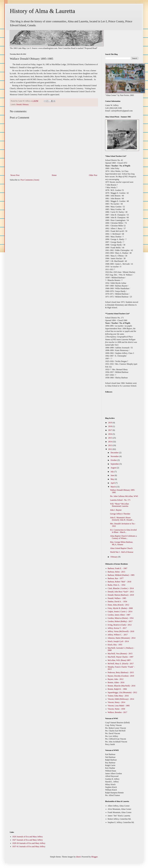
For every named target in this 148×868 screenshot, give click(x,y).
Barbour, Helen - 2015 (116, 572)
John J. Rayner (116, 510)
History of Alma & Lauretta (42, 11)
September (115, 464)
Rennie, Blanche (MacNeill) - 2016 (121, 686)
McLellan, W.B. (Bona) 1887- (119, 660)
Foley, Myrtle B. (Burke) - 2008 (120, 608)
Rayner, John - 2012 (116, 679)
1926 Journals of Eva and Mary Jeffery (27, 837)
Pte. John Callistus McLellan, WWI (124, 496)
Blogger (94, 857)
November (115, 456)
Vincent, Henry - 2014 (116, 702)
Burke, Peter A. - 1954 (116, 585)
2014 (110, 442)
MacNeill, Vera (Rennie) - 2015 (120, 654)
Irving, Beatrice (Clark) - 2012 (120, 625)
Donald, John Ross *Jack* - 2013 (121, 592)
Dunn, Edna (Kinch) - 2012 (118, 605)
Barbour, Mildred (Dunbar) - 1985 (121, 575)
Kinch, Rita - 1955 (115, 645)
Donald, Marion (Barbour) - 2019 (121, 595)
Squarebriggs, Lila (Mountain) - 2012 (122, 692)
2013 (110, 445)
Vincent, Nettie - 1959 (116, 709)
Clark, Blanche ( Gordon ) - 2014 (121, 588)
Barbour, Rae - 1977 (116, 578)
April (113, 483)
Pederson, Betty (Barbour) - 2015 (121, 672)
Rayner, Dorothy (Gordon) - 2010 (121, 676)
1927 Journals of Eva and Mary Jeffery (27, 840)
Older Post (93, 175)
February (114, 557)
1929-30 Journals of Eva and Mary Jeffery (29, 843)
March (113, 487)
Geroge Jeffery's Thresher (120, 514)
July (112, 472)
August (114, 468)
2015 (110, 438)
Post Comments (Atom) (30, 180)
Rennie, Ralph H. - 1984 (117, 689)
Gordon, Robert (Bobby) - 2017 (120, 621)
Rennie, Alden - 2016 (116, 682)
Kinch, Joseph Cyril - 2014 (118, 641)
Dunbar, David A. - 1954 (117, 602)
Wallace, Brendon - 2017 (117, 712)
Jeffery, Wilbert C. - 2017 (118, 635)
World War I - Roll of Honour (122, 552)
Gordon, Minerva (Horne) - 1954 (121, 618)
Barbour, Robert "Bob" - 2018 (119, 582)
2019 (110, 423)
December (115, 453)
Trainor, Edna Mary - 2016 (118, 696)
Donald (19, 104)
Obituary (26, 104)
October (114, 460)
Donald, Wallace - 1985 (117, 598)
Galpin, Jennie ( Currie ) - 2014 (120, 612)
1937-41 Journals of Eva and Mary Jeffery (29, 846)
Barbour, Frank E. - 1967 (117, 568)
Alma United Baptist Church (121, 548)
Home (54, 175)
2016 (110, 434)
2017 (110, 430)
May (113, 479)
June (113, 475)
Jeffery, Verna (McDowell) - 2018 (121, 631)
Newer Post (15, 175)
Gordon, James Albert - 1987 (119, 615)
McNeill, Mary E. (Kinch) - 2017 (121, 664)
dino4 (78, 857)
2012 (110, 449)
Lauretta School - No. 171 (120, 500)
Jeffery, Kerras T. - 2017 (117, 628)
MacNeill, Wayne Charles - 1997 (120, 657)
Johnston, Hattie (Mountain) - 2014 (121, 638)
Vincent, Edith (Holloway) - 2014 (121, 699)
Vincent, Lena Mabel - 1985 (119, 706)
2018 (110, 426)
